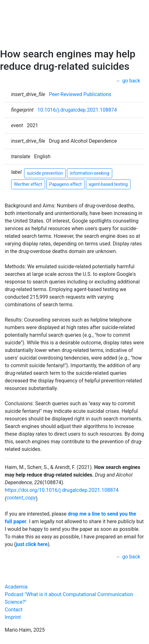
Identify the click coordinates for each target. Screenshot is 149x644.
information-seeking (89, 173)
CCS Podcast (22, 31)
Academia (16, 587)
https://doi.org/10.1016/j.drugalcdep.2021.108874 (62, 490)
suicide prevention (45, 173)
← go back (128, 81)
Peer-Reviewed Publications (80, 94)
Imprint (13, 617)
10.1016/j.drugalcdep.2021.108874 (77, 110)
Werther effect (28, 184)
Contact (16, 41)
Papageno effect (65, 184)
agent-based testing (108, 184)
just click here (32, 544)
